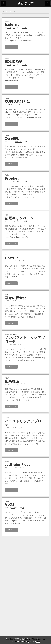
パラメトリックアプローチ (25, 423)
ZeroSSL (12, 138)
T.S (8, 104)
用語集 (7, 21)
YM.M (9, 27)
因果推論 (12, 381)
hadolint (12, 24)
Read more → (11, 47)
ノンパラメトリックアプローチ (25, 339)
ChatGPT (13, 258)
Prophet (12, 178)
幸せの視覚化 (16, 298)
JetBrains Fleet (18, 464)
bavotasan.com (34, 641)
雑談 (6, 215)
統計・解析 (14, 334)
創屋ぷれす (25, 3)
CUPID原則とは (18, 101)
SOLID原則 (14, 61)
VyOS (10, 504)
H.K (8, 344)
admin (9, 142)
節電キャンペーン (19, 218)
